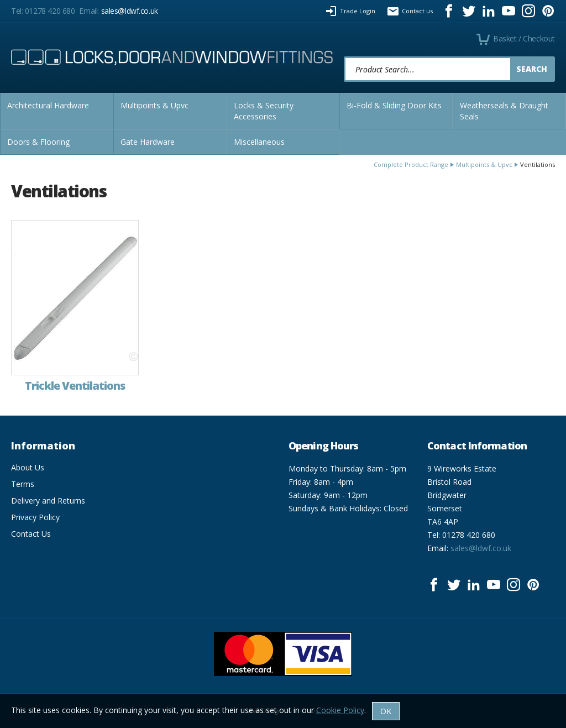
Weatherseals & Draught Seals (504, 111)
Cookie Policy (340, 710)
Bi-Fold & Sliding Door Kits (394, 105)
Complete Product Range (411, 164)
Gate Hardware (148, 142)
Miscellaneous (259, 142)
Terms (23, 484)
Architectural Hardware (48, 105)
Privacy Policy (35, 517)
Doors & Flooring (38, 142)
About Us (28, 467)
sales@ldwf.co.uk (130, 11)
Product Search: (344, 57)
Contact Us (31, 534)
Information (43, 446)
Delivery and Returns (48, 501)
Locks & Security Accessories (264, 111)
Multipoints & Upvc (154, 105)
